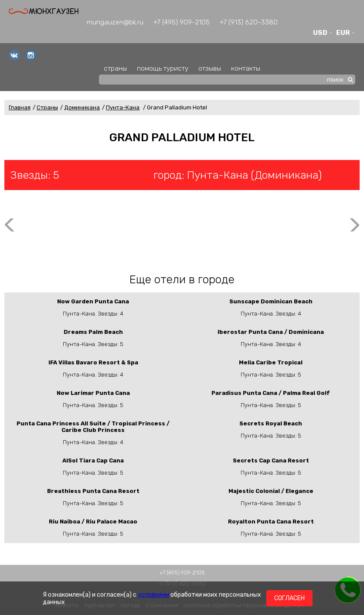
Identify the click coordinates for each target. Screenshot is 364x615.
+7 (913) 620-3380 (249, 22)
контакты (246, 68)
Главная (20, 107)
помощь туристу (163, 68)
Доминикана (82, 107)
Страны (47, 107)
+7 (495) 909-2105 (182, 22)
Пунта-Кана (123, 107)
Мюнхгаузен (44, 11)
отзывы (210, 68)
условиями (153, 595)
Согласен (289, 598)
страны (115, 68)
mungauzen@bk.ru (115, 22)
